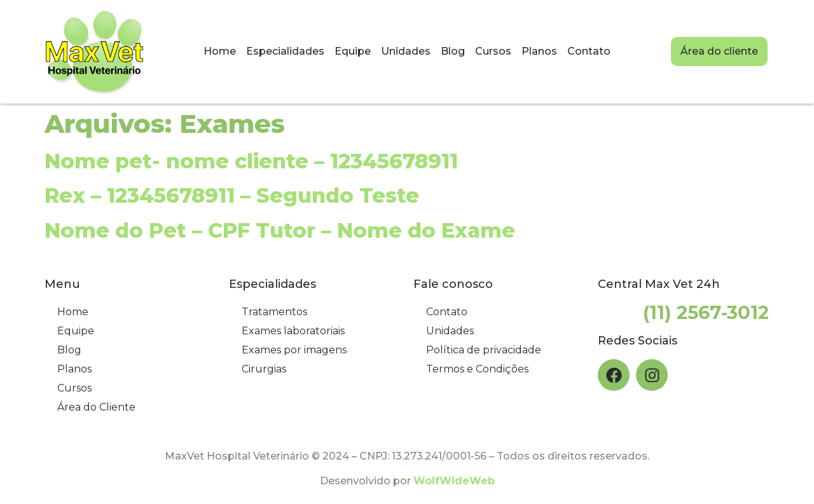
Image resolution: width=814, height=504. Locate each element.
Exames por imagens (294, 350)
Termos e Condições (477, 369)
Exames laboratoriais (293, 331)
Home (220, 51)
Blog (453, 51)
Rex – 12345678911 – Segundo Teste (232, 195)
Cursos (493, 51)
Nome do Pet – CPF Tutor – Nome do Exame (280, 230)
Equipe (353, 51)
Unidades (406, 51)
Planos (539, 51)
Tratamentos (274, 312)
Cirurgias (264, 369)
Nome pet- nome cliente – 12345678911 (251, 161)
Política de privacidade (484, 350)
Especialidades (285, 51)
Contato (589, 51)
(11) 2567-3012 (706, 312)
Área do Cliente (96, 407)
